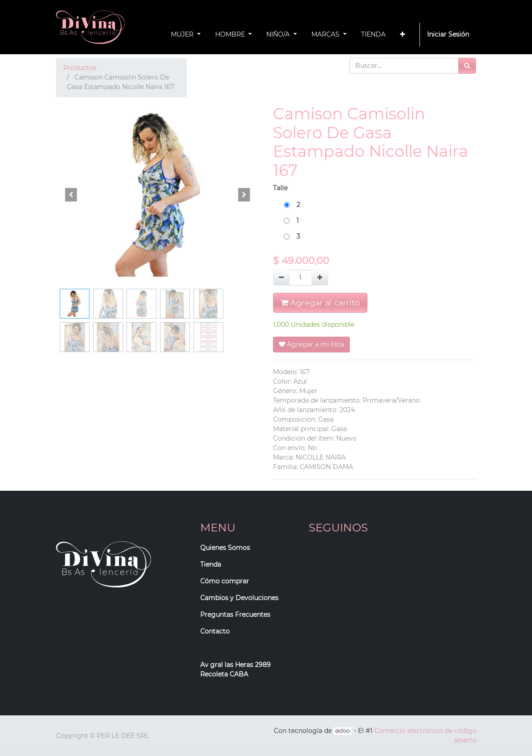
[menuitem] (373, 35)
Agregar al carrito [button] (320, 303)
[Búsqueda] (467, 66)
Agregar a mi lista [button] (311, 344)
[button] (403, 35)
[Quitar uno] (281, 278)
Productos (80, 68)
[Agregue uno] (320, 278)
